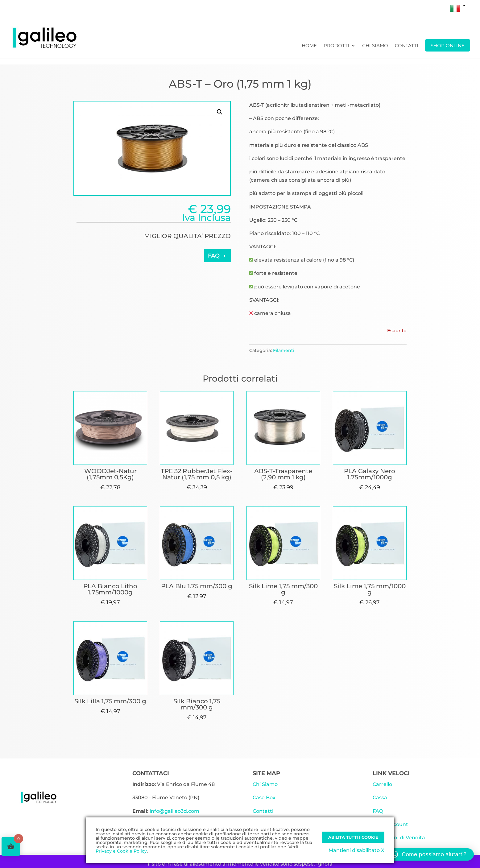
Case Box (264, 798)
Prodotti (336, 46)
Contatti (407, 46)
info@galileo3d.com (174, 811)
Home (309, 46)
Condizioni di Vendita (399, 838)
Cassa (380, 798)
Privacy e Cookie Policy (121, 851)
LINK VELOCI (391, 773)
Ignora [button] (324, 864)
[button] (220, 112)
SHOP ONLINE (448, 45)
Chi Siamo (375, 46)
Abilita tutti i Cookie (353, 837)
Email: (140, 811)
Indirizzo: (144, 784)
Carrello (382, 784)
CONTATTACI (151, 773)
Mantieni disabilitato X (356, 850)
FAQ (214, 256)
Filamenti (284, 350)
